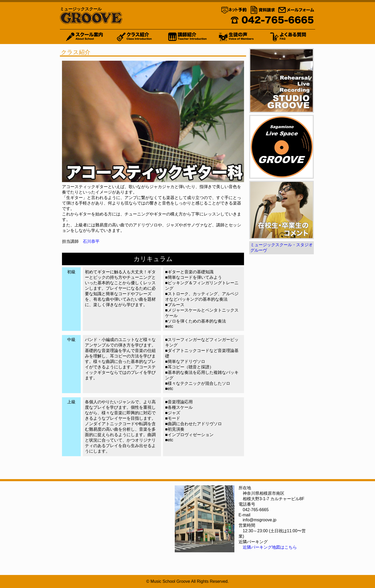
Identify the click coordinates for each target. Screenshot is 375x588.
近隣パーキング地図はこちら (270, 547)
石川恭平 (91, 241)
